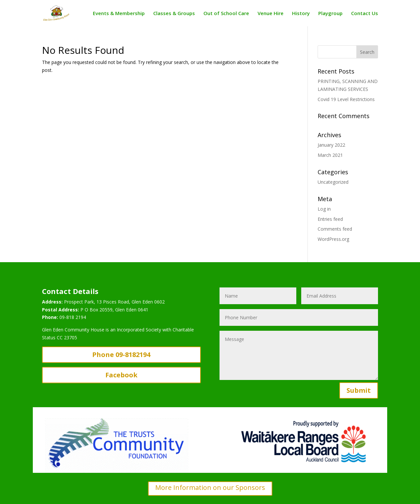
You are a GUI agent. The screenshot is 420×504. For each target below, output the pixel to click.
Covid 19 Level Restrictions (346, 99)
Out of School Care (226, 14)
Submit (359, 390)
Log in (324, 209)
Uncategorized (333, 182)
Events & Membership (119, 14)
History (301, 14)
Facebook (121, 375)
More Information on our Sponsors (210, 487)
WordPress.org (333, 239)
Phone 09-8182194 (121, 355)
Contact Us (365, 14)
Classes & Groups (174, 14)
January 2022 (331, 145)
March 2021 (330, 155)
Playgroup (330, 14)
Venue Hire (271, 14)
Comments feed (335, 229)
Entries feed (330, 219)
